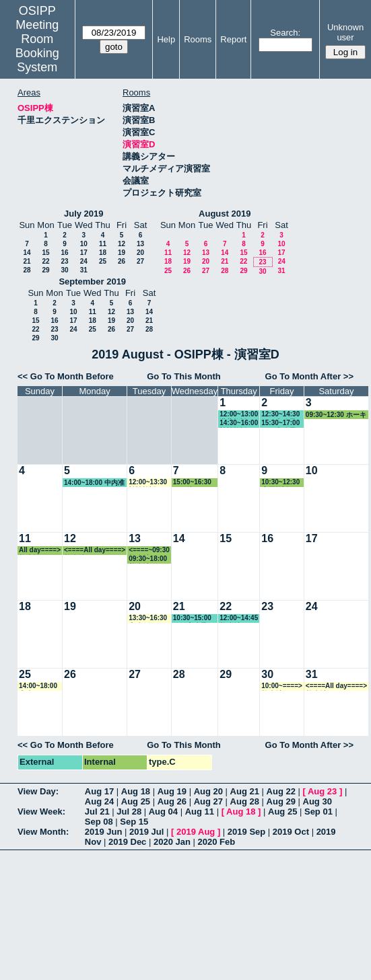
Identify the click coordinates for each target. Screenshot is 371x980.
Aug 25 (136, 801)
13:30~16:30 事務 (148, 618)
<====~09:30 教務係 (149, 551)
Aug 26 (172, 801)
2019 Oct (291, 832)
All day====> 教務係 (40, 551)
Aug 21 (245, 791)
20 (140, 253)
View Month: (43, 832)
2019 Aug (196, 832)
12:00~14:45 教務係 (239, 618)
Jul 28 (129, 812)
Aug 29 (281, 801)
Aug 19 (172, 791)
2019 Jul (146, 832)
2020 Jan (172, 842)
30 (64, 270)
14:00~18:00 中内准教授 (94, 483)
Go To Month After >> (309, 376)
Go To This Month (184, 376)
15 (45, 253)
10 (84, 244)
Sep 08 (99, 822)
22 (45, 261)
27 (140, 261)
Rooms (198, 39)
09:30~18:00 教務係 (148, 559)
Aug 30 (317, 801)
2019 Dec (127, 842)
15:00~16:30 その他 (192, 483)
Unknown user (345, 32)
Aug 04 (163, 812)
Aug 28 (245, 801)
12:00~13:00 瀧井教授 (239, 415)
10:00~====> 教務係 (282, 686)
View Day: (38, 791)
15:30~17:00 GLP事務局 (280, 423)
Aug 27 (208, 801)
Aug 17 (99, 791)
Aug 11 (200, 812)
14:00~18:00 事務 (38, 686)
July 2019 (84, 214)
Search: (285, 33)
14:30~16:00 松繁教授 (239, 423)
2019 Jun (104, 832)
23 (64, 261)
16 (64, 253)
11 (103, 244)
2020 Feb (217, 842)
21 (27, 261)
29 (45, 270)
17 (84, 253)
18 (103, 253)
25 (103, 261)
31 (84, 270)
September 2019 (92, 281)
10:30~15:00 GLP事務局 (192, 618)
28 (27, 270)
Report (233, 39)
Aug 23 (322, 791)
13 (140, 244)
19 (122, 253)
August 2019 (225, 214)
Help (166, 39)
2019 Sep (246, 832)
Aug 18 (136, 791)
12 (122, 244)
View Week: (41, 812)
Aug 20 (208, 791)
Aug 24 (99, 801)
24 (84, 261)
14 (27, 253)
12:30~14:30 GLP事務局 (280, 415)
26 (122, 261)
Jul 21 (97, 812)
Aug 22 (281, 791)
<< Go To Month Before (66, 376)
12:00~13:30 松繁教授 (148, 483)
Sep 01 (318, 812)
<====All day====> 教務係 (95, 551)
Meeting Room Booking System (37, 46)
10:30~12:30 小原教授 (280, 483)
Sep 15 (134, 822)
